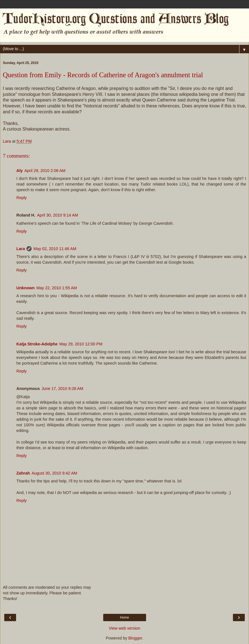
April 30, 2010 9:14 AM (58, 215)
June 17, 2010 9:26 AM (62, 389)
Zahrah (23, 473)
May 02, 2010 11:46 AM (55, 249)
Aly (19, 171)
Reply (22, 198)
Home (124, 617)
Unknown (26, 288)
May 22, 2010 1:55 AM (57, 288)
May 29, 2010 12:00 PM (81, 344)
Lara (21, 249)
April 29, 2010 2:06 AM (45, 171)
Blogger (135, 638)
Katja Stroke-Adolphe (37, 344)
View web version (125, 628)
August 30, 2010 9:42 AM (54, 473)
